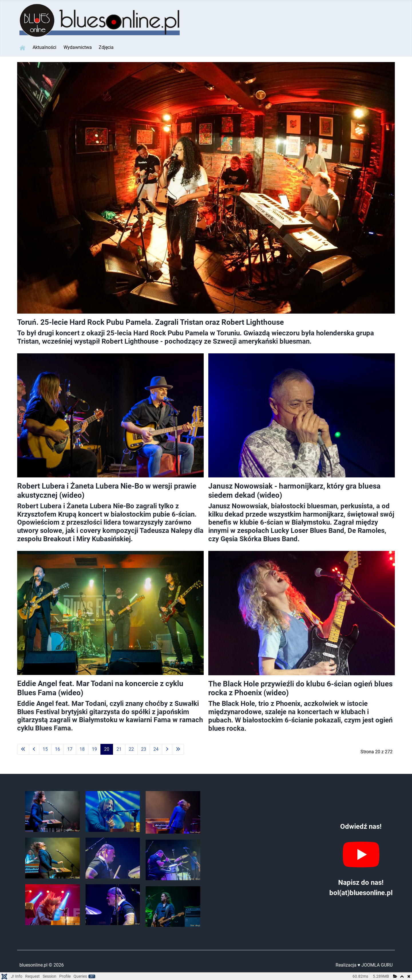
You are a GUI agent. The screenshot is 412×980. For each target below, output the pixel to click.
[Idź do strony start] (23, 749)
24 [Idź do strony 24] (156, 749)
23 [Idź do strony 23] (144, 749)
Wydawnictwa (78, 47)
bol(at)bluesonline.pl (361, 893)
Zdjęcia (106, 47)
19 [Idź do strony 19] (94, 749)
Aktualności (44, 47)
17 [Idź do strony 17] (70, 749)
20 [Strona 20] (107, 749)
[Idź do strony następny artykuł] (167, 749)
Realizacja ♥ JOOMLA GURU (364, 965)
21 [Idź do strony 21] (119, 749)
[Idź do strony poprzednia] (34, 749)
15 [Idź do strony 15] (45, 749)
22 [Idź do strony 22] (131, 749)
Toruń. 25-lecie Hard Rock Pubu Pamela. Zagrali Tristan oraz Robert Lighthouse (150, 322)
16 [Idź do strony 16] (58, 749)
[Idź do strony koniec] (178, 749)
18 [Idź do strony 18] (82, 749)
